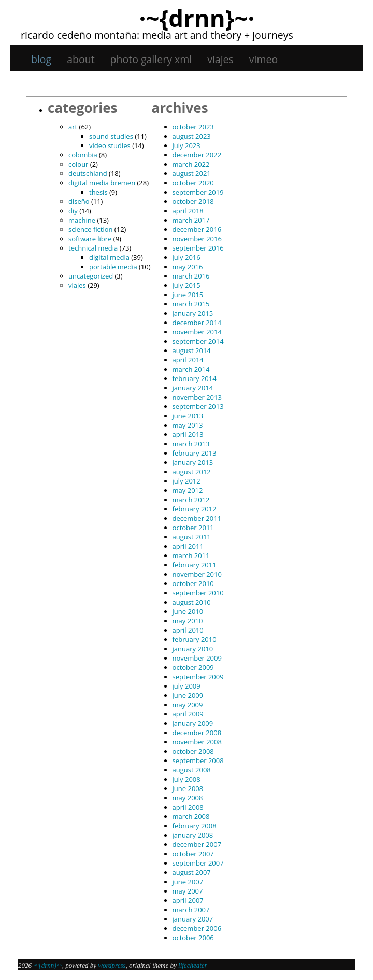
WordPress (112, 965)
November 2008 (197, 742)
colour (78, 164)
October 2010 (193, 583)
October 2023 (193, 127)
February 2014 (195, 378)
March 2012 (191, 500)
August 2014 (192, 350)
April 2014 (188, 360)
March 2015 (191, 304)
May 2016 (188, 267)
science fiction (90, 229)
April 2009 (188, 714)
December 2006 (197, 928)
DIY (73, 211)
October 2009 (193, 667)
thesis (98, 192)
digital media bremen (102, 183)
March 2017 (191, 220)
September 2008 (198, 760)
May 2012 (188, 490)
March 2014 (191, 369)
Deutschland (88, 173)
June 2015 (188, 295)
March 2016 (191, 276)
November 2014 (197, 332)
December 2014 (197, 323)
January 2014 (193, 388)
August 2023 (192, 136)
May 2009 (188, 705)
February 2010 (195, 639)
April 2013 (188, 434)
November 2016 (197, 239)
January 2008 (193, 835)
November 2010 (197, 574)
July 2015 (187, 285)
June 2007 (188, 882)
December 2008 (197, 733)
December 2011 (197, 518)
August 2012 (192, 472)
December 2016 (197, 229)
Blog (41, 59)
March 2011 (191, 555)
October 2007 (193, 854)
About (81, 59)
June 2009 (188, 695)
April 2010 (188, 630)
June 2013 (188, 416)
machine (82, 220)
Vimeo (263, 59)
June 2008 (188, 788)
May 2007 (188, 891)
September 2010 (198, 593)
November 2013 (197, 397)
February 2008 (195, 826)
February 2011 (195, 565)
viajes (220, 59)
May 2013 (188, 425)
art (73, 127)
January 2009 (193, 723)
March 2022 (191, 164)
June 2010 (188, 611)
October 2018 (193, 201)
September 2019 (198, 192)
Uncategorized (91, 276)
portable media (113, 267)
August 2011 (192, 537)
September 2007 (198, 863)
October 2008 (193, 751)
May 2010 (188, 621)
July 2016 (187, 257)
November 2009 (197, 658)
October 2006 (193, 938)
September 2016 (198, 248)
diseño (79, 201)
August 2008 (192, 770)
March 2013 (191, 444)
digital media (109, 257)
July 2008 (187, 779)
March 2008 (191, 816)
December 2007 (197, 844)
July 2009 (187, 686)
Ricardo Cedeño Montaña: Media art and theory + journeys (157, 35)
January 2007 (193, 919)
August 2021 (192, 173)
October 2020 (193, 183)
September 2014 (198, 341)
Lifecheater (193, 965)
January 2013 (193, 462)
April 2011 (188, 546)
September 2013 (198, 406)
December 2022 (197, 155)
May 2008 (188, 798)
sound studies (111, 136)
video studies (110, 145)
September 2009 (198, 677)
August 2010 (192, 602)
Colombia (83, 155)
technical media (93, 248)
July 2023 (187, 145)
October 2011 (193, 528)
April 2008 (188, 807)
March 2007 (191, 910)
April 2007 (188, 900)
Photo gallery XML (151, 59)
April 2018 (188, 211)
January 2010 (193, 649)
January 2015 (193, 313)
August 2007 (192, 872)
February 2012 (195, 509)
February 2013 (195, 453)
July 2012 (187, 481)
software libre (90, 239)
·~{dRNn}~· (197, 18)
